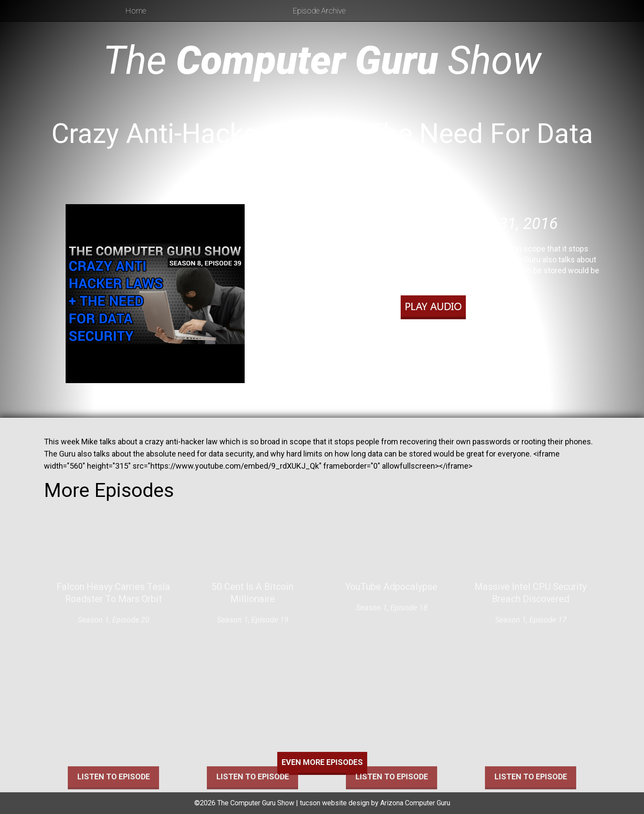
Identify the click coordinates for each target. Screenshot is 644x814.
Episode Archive (319, 11)
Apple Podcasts (443, 340)
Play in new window (430, 329)
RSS (483, 340)
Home (136, 11)
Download (486, 329)
